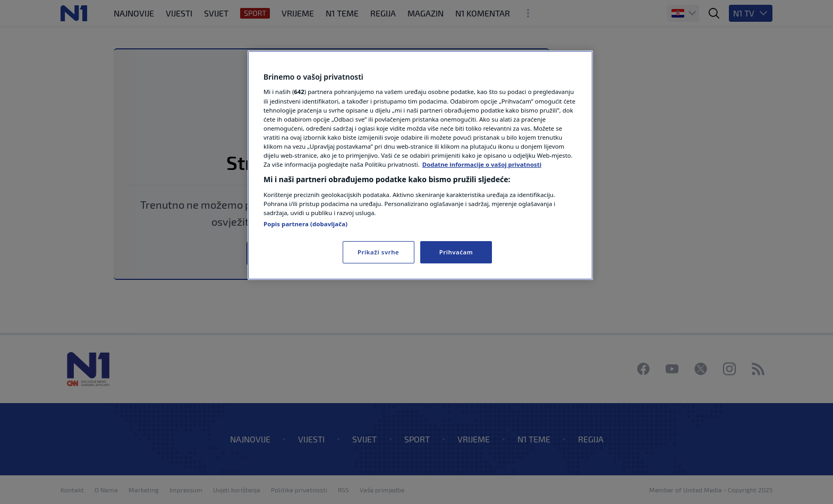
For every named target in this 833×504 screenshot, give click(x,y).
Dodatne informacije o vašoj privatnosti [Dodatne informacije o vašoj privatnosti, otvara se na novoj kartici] (482, 164)
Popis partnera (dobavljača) (305, 224)
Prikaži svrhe (378, 252)
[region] (420, 165)
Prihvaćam (456, 252)
